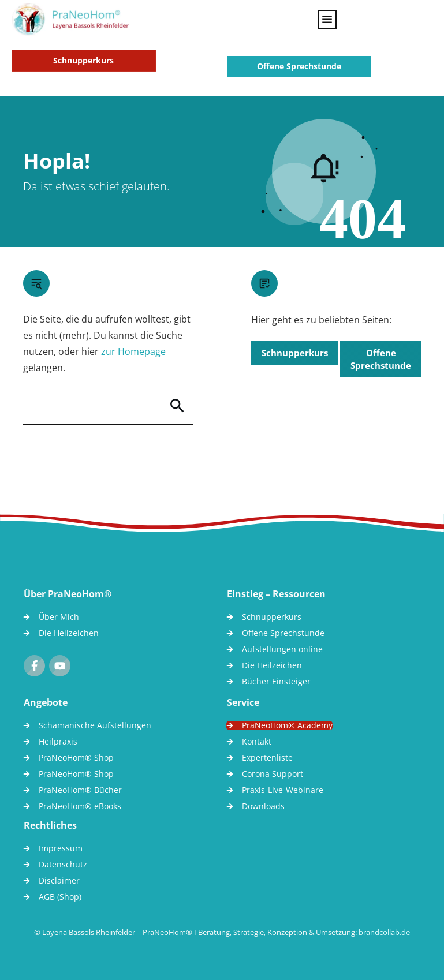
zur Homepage (133, 351)
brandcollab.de (384, 932)
